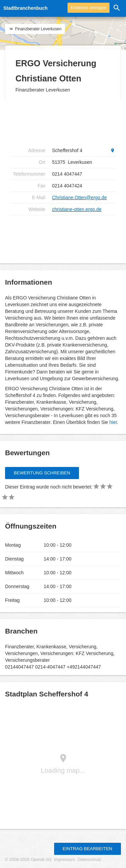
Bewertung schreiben (42, 473)
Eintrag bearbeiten (88, 849)
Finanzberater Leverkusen (35, 29)
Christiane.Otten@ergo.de (79, 197)
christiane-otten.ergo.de (77, 209)
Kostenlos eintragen (89, 8)
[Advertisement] (64, 123)
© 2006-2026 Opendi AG (28, 860)
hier (113, 422)
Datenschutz (89, 860)
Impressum (65, 860)
